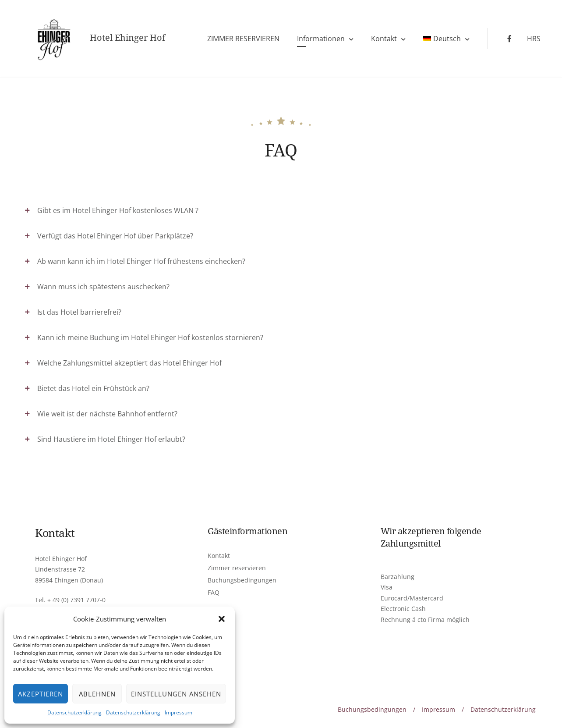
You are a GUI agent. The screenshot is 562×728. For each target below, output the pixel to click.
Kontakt (384, 39)
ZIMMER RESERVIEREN (243, 39)
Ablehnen (97, 694)
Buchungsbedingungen (242, 580)
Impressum (178, 712)
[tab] (281, 210)
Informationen (321, 39)
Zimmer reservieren (237, 568)
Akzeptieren (41, 694)
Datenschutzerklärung (74, 712)
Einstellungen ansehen (176, 694)
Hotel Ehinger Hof (127, 38)
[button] (222, 619)
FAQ (214, 592)
